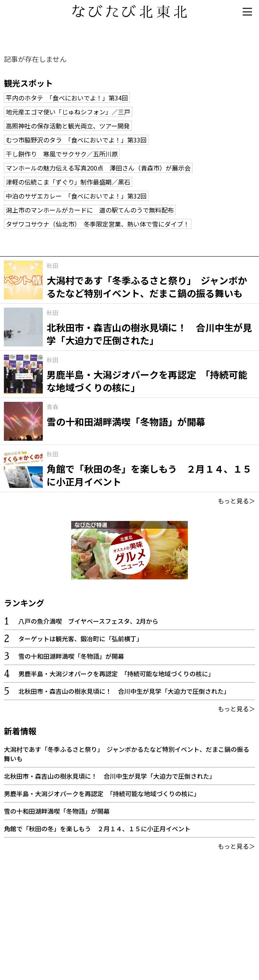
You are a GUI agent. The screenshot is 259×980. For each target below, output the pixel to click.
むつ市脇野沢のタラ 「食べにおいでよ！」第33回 (76, 140)
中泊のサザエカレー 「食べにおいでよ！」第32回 (76, 196)
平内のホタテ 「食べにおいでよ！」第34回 (67, 98)
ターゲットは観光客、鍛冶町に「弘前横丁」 (80, 639)
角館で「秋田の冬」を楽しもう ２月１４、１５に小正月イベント (97, 829)
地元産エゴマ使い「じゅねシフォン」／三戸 (68, 112)
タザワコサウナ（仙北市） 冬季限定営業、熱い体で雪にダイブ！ (98, 224)
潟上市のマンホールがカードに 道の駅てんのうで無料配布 (90, 210)
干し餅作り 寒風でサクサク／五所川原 (62, 154)
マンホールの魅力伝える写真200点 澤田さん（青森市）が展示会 (98, 168)
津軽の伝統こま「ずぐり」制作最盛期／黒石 (68, 182)
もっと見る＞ (236, 501)
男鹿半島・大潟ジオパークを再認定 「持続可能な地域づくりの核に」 (116, 674)
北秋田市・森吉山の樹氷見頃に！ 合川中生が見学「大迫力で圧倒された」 (124, 691)
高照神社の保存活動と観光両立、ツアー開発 (68, 126)
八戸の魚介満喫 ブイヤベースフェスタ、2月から (88, 621)
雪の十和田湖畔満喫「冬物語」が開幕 (71, 656)
